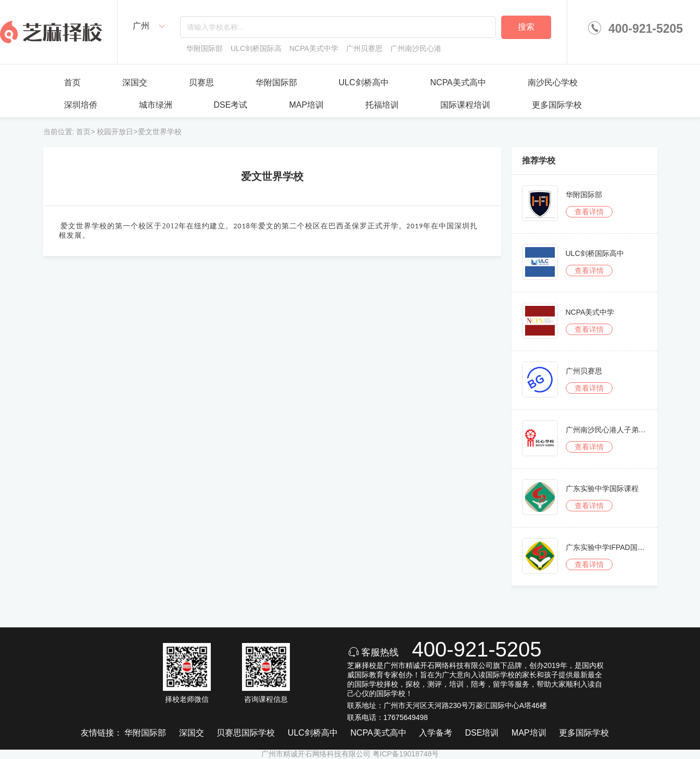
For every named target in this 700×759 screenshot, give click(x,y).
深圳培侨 (81, 105)
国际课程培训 (465, 105)
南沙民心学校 (553, 82)
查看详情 (589, 212)
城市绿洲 (156, 105)
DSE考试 (231, 105)
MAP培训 (306, 105)
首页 (72, 82)
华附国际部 (276, 82)
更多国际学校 (557, 105)
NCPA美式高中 (458, 82)
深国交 (135, 82)
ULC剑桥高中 (364, 82)
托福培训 (382, 105)
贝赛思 (201, 82)
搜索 (526, 27)
